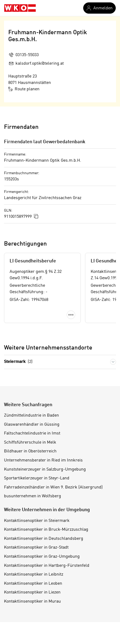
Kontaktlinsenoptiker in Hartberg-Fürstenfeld (47, 566)
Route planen (24, 89)
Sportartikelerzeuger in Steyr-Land (37, 478)
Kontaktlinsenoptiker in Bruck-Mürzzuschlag (46, 530)
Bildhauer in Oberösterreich (30, 451)
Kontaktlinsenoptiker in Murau (32, 602)
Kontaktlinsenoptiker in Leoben (33, 584)
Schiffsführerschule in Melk (30, 443)
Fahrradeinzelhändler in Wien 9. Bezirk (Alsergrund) (53, 487)
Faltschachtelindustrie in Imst (32, 433)
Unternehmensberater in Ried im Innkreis (43, 460)
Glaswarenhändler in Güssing (32, 425)
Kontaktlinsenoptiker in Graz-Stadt (36, 548)
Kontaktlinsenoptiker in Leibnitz (34, 575)
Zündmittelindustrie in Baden (31, 416)
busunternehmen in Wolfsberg (33, 496)
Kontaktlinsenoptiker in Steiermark (37, 521)
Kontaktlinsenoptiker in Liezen (32, 592)
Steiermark (18, 362)
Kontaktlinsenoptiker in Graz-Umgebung (42, 557)
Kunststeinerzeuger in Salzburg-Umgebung (45, 470)
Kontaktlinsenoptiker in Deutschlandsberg (44, 539)
